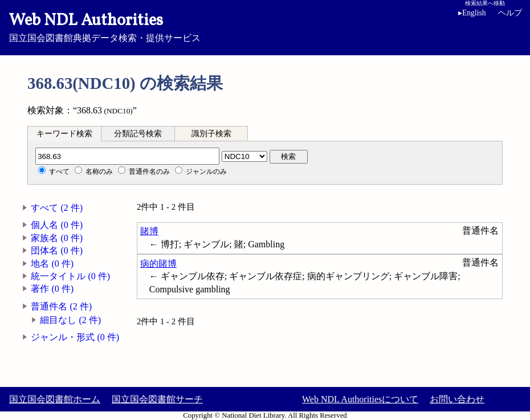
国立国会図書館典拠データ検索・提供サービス (265, 26)
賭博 (149, 231)
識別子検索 (211, 134)
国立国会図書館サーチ (157, 399)
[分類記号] (127, 156)
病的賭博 (158, 264)
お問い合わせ (457, 399)
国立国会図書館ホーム (55, 399)
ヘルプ (510, 13)
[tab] (64, 133)
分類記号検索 (138, 134)
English (472, 13)
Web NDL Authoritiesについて (360, 399)
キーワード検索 (64, 134)
